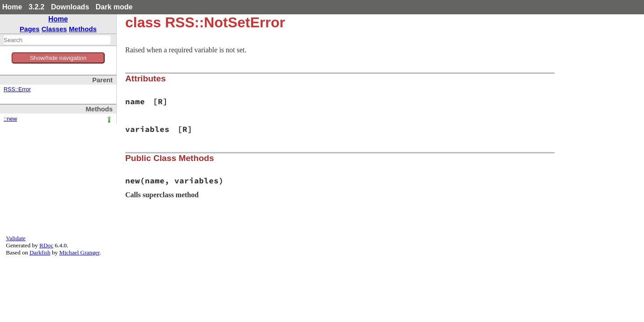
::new (10, 119)
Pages (30, 29)
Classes (54, 29)
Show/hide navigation (58, 58)
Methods (83, 29)
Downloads (70, 7)
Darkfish (40, 252)
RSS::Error (17, 89)
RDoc (46, 245)
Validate (16, 238)
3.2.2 (37, 7)
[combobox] (57, 40)
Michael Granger (80, 252)
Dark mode (114, 7)
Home (12, 7)
